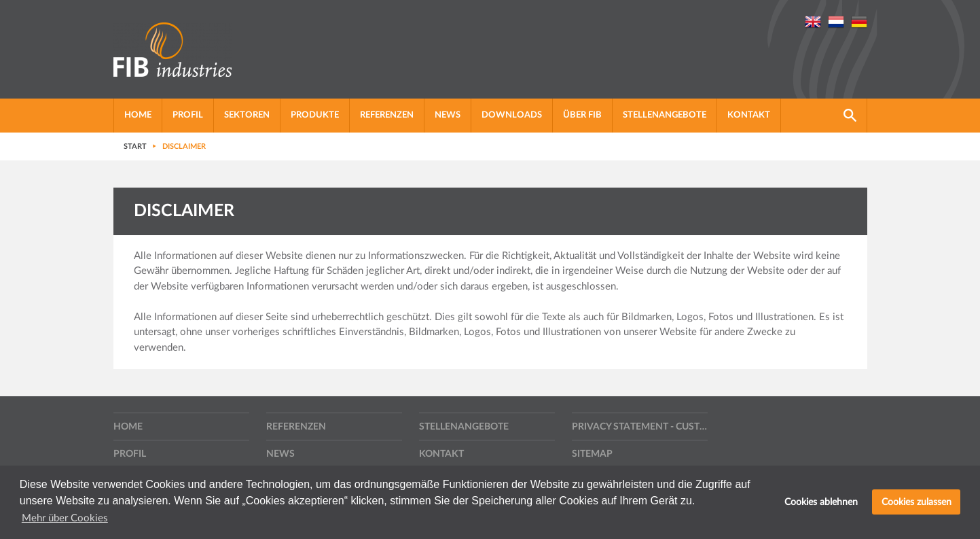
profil (188, 115)
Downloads (512, 115)
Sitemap (592, 454)
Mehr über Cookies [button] (65, 518)
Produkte (315, 115)
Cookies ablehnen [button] (821, 502)
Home (138, 115)
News (448, 115)
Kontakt (749, 115)
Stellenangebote (665, 115)
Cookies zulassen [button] (917, 502)
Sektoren (247, 115)
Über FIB (582, 115)
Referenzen (387, 115)
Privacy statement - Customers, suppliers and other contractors (640, 427)
